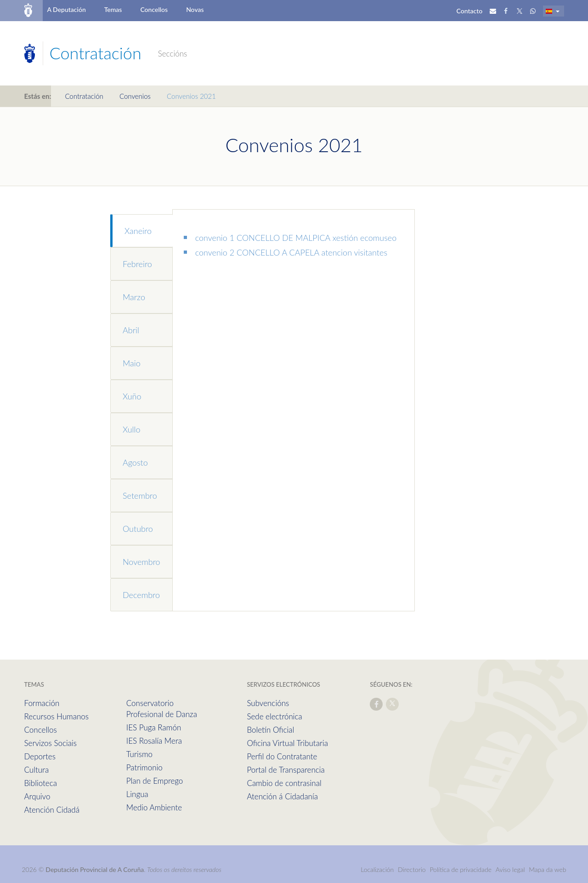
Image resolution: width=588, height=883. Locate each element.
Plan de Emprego (155, 781)
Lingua (137, 794)
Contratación (84, 96)
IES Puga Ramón (154, 727)
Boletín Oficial (270, 730)
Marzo (134, 297)
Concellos (154, 9)
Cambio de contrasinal (284, 783)
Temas (113, 9)
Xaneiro (138, 231)
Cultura (37, 770)
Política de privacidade (461, 869)
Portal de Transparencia (286, 770)
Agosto (135, 462)
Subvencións (268, 703)
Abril (131, 330)
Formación (42, 703)
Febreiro (137, 264)
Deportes (40, 756)
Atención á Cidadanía (282, 796)
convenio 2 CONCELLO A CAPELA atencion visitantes (291, 252)
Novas (195, 9)
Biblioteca (41, 783)
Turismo (139, 754)
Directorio (412, 869)
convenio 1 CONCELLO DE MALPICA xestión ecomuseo (296, 238)
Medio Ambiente (154, 807)
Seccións (173, 54)
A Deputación (66, 9)
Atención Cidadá (52, 810)
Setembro (140, 496)
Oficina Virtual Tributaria (287, 743)
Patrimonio (144, 767)
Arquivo (37, 796)
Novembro (141, 562)
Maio (132, 363)
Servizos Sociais (51, 743)
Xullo (132, 429)
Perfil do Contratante (282, 756)
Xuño (132, 396)
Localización (377, 869)
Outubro (138, 529)
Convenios (135, 96)
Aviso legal (510, 869)
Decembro (141, 595)
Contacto (470, 11)
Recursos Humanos (57, 716)
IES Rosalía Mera (154, 741)
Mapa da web (547, 869)
